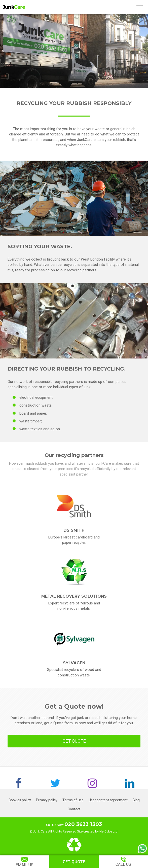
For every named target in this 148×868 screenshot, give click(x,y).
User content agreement (108, 800)
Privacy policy (47, 800)
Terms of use (73, 800)
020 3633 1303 (83, 824)
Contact (74, 809)
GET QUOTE (74, 741)
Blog (136, 800)
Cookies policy (20, 800)
